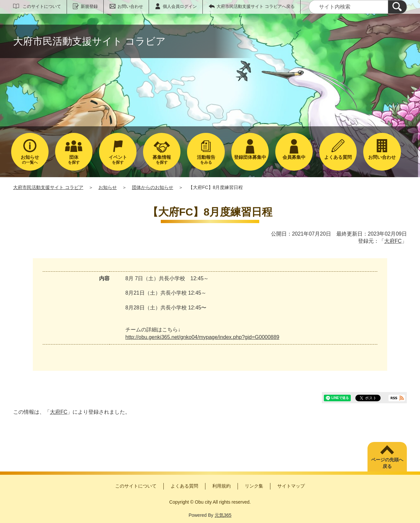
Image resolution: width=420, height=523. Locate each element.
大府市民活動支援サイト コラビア (48, 187)
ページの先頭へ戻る (387, 463)
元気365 (223, 515)
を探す (74, 160)
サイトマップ (291, 486)
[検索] (397, 7)
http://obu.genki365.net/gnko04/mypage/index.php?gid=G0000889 (202, 337)
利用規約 (221, 486)
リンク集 (254, 486)
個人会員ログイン (180, 6)
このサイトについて (42, 6)
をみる (206, 160)
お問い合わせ (130, 6)
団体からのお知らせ (153, 187)
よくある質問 (184, 486)
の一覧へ (30, 160)
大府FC (393, 241)
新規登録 (89, 6)
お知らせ (108, 187)
